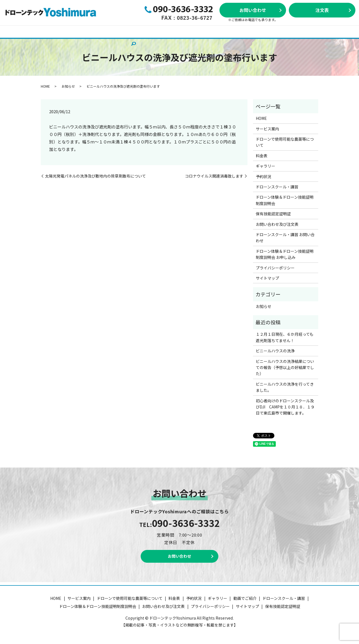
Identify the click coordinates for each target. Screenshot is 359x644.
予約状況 (168, 31)
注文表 (322, 10)
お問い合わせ (253, 10)
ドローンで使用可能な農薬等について (96, 31)
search (139, 41)
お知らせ (68, 86)
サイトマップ (267, 278)
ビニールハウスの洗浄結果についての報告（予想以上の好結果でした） (285, 368)
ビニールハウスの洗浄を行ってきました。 (285, 387)
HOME (15, 31)
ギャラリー (194, 31)
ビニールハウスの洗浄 (275, 351)
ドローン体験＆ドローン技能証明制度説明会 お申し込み (285, 254)
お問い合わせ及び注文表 (109, 40)
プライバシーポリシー (275, 268)
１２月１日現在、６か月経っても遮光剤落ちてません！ (285, 337)
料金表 (145, 31)
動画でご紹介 (22, 40)
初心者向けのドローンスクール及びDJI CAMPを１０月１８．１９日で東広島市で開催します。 (285, 407)
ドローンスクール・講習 (235, 31)
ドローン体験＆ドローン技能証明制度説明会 (305, 31)
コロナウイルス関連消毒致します (214, 176)
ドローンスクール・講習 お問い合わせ (285, 238)
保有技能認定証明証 (60, 40)
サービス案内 (41, 31)
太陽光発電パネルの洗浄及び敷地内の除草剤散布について (95, 176)
